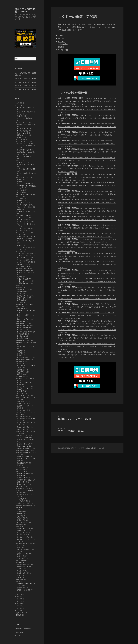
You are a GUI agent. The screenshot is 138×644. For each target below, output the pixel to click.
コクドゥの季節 (22, 251)
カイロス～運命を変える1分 (26, 156)
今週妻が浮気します (23, 283)
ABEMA (61, 38)
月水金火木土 (21, 476)
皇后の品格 (21, 493)
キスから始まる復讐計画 (25, 194)
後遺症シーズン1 (22, 402)
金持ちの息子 (21, 558)
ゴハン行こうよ (22, 264)
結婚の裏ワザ (21, 514)
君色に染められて (23, 338)
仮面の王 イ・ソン (23, 289)
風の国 (19, 577)
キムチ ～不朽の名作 (23, 205)
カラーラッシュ (22, 182)
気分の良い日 (21, 486)
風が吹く (20, 569)
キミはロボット (22, 203)
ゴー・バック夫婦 (23, 266)
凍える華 (20, 302)
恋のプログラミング (23, 444)
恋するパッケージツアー (25, 414)
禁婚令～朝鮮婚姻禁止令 (25, 505)
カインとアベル (22, 160)
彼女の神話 (21, 391)
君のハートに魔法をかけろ (25, 315)
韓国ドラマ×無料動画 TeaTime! (25, 10)
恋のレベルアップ (23, 446)
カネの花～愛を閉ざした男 (25, 165)
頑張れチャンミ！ (23, 567)
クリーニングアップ (23, 232)
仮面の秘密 (21, 292)
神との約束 (21, 499)
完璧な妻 (20, 355)
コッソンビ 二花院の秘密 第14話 (25, 89)
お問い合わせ (19, 632)
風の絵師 (20, 579)
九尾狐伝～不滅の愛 (23, 270)
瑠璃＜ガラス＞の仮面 (24, 112)
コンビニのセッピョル (24, 258)
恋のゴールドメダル (23, 427)
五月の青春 (21, 277)
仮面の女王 (21, 287)
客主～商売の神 (22, 361)
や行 (18, 606)
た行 (18, 596)
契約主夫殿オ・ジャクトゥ (25, 347)
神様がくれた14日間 (23, 503)
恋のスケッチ (21, 429)
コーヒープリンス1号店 (24, 262)
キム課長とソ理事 (23, 215)
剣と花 (19, 306)
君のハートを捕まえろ (24, 319)
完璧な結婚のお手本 (23, 359)
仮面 (18, 285)
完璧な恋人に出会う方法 (25, 357)
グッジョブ (21, 234)
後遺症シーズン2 (22, 404)
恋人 (18, 465)
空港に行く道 (21, 507)
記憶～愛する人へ (23, 522)
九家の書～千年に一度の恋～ (26, 124)
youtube (61, 41)
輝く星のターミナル (23, 537)
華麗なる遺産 (21, 520)
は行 (18, 601)
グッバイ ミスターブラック (26, 241)
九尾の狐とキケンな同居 (25, 268)
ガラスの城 (21, 190)
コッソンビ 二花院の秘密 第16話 (25, 82)
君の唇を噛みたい (23, 321)
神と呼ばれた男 (22, 501)
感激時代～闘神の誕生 (24, 474)
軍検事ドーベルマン (23, 529)
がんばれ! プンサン (23, 141)
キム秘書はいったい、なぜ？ (26, 211)
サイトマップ (19, 636)
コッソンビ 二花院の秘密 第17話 (25, 79)
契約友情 (20, 351)
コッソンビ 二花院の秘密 (25, 254)
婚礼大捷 (20, 353)
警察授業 (20, 524)
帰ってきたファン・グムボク (26, 378)
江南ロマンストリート (24, 490)
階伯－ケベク (21, 562)
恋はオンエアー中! (23, 457)
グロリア (20, 245)
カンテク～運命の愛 (23, 184)
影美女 (19, 385)
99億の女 (20, 137)
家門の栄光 (21, 374)
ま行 (18, 603)
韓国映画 (18, 615)
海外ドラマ (20, 613)
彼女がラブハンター (23, 389)
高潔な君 (20, 581)
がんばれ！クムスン (23, 144)
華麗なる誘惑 (21, 518)
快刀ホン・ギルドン (23, 406)
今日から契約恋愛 (23, 279)
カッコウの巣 (21, 163)
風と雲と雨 (21, 571)
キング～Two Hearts (24, 228)
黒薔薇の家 (21, 588)
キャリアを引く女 (23, 218)
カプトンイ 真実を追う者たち (26, 173)
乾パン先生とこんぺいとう (25, 273)
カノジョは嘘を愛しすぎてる (26, 169)
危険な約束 (21, 309)
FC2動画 (61, 47)
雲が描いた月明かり (23, 564)
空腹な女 (20, 509)
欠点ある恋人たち (23, 484)
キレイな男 (21, 114)
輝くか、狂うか (22, 533)
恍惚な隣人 (21, 467)
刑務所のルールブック (24, 304)
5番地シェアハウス (23, 135)
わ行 (18, 610)
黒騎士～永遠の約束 (23, 590)
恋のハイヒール (22, 133)
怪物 (18, 408)
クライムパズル (22, 230)
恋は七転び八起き (23, 463)
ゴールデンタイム (23, 129)
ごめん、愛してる (23, 131)
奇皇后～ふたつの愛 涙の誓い (26, 342)
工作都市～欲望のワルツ (25, 376)
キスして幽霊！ (22, 196)
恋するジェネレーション (25, 412)
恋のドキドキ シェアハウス (26, 440)
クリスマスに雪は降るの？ (25, 118)
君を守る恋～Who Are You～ (26, 108)
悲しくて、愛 (21, 471)
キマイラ (20, 201)
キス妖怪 (20, 199)
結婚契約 (20, 516)
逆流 (18, 548)
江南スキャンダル (23, 488)
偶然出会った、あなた (24, 296)
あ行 (18, 103)
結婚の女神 (21, 512)
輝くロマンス (21, 535)
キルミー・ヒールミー (24, 222)
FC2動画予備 (63, 50)
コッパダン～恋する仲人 (25, 256)
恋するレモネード (23, 416)
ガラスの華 (21, 192)
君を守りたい (21, 330)
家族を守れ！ (21, 372)
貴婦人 (19, 526)
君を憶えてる (21, 336)
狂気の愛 (20, 116)
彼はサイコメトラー (23, 387)
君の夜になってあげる (24, 325)
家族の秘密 (21, 370)
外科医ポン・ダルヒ (23, 340)
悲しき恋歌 (21, 469)
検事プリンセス (22, 478)
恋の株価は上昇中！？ (24, 450)
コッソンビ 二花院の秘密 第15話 (25, 86)
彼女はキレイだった (23, 395)
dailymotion (63, 44)
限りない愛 (21, 560)
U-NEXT (61, 36)
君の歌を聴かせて (23, 328)
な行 (18, 599)
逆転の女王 (21, 556)
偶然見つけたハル (23, 298)
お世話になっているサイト (23, 629)
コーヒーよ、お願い (23, 260)
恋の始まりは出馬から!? (25, 448)
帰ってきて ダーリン (23, 383)
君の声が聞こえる (23, 323)
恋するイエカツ (22, 410)
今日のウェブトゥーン (24, 281)
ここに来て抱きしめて (24, 150)
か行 (18, 105)
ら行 (18, 608)
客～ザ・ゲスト (22, 364)
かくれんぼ (21, 139)
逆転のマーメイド (23, 554)
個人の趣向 (21, 294)
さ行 (18, 594)
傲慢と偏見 (21, 300)
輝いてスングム (22, 531)
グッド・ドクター (23, 122)
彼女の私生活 (21, 393)
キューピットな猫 (23, 220)
